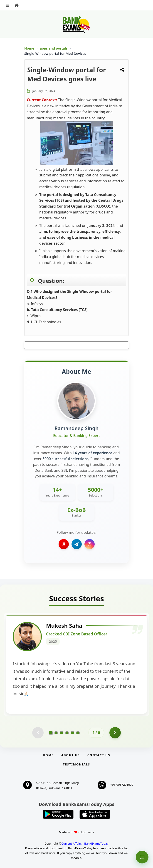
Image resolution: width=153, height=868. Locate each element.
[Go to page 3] (62, 733)
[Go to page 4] (67, 733)
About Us (71, 755)
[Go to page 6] (78, 733)
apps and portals (54, 48)
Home (29, 48)
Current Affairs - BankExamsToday (85, 843)
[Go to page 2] (56, 733)
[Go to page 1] (51, 733)
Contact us (99, 755)
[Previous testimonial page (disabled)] (38, 733)
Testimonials (76, 764)
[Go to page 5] (72, 733)
